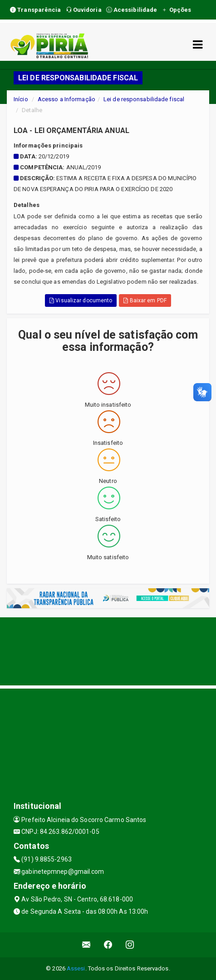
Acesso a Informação (66, 99)
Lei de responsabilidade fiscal (144, 99)
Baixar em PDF (145, 300)
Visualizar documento (81, 300)
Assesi (76, 968)
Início (21, 99)
